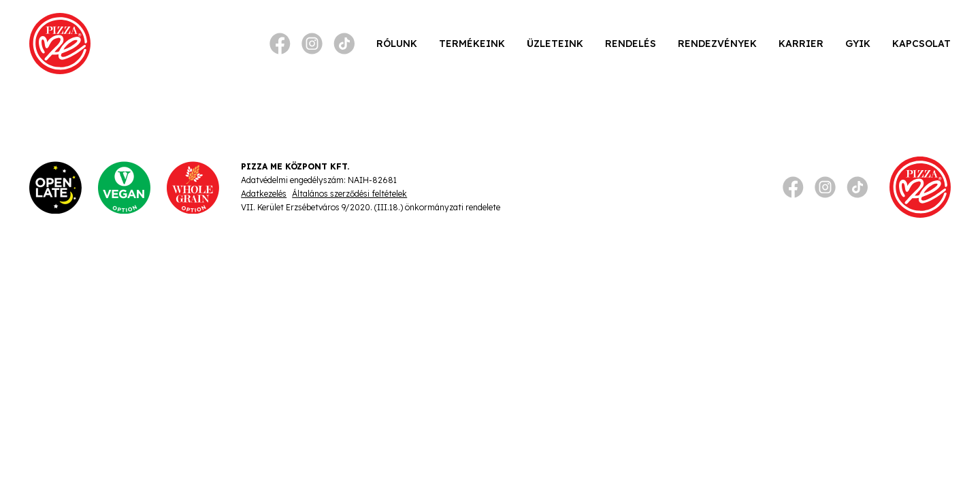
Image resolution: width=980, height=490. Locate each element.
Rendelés (631, 44)
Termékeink (472, 44)
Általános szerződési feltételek (349, 194)
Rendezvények (717, 44)
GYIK (858, 44)
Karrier (801, 44)
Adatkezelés (264, 194)
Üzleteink (555, 44)
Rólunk (397, 44)
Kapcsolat (921, 44)
